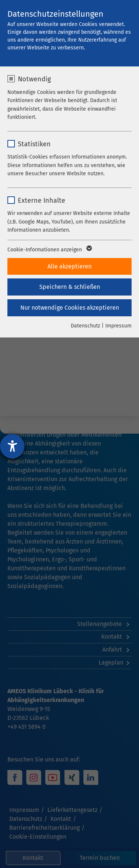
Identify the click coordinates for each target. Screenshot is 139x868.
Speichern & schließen (70, 287)
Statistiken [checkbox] (34, 144)
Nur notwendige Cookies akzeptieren (70, 308)
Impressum (118, 326)
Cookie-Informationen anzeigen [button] (49, 250)
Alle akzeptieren (69, 266)
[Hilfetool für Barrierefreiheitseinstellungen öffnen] (12, 446)
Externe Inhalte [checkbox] (42, 200)
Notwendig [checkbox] (34, 79)
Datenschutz (85, 326)
